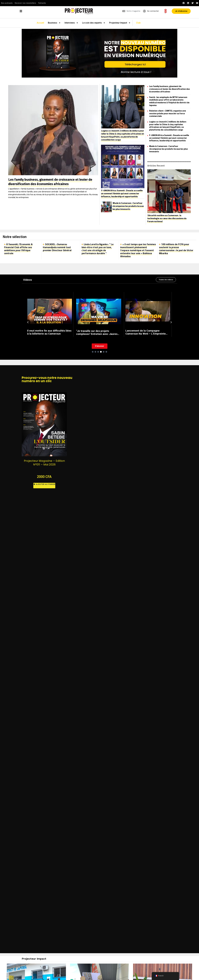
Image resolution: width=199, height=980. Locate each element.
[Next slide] (171, 322)
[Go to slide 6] (106, 352)
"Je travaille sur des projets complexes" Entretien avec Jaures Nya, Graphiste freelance (97, 333)
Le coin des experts (94, 23)
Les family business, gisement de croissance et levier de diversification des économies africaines (50, 182)
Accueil (40, 23)
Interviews (71, 23)
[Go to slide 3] (98, 352)
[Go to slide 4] (101, 352)
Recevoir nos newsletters (25, 3)
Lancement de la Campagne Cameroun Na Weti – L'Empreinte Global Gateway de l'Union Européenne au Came (146, 332)
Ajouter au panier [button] (46, 484)
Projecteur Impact (120, 23)
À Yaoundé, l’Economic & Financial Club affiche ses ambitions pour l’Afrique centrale (18, 249)
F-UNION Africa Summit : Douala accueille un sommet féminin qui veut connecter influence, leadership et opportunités (122, 193)
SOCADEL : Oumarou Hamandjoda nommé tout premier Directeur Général (57, 247)
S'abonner (100, 346)
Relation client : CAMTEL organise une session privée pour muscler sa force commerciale (168, 113)
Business (54, 23)
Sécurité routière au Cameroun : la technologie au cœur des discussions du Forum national (167, 218)
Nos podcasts (7, 3)
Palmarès (42, 3)
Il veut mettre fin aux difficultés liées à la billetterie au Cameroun (49, 332)
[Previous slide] (28, 322)
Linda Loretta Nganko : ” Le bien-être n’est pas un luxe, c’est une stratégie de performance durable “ (98, 249)
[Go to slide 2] (95, 352)
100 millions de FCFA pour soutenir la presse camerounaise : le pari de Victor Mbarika (176, 249)
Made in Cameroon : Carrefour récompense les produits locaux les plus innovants (128, 206)
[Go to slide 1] (93, 352)
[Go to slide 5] (104, 352)
